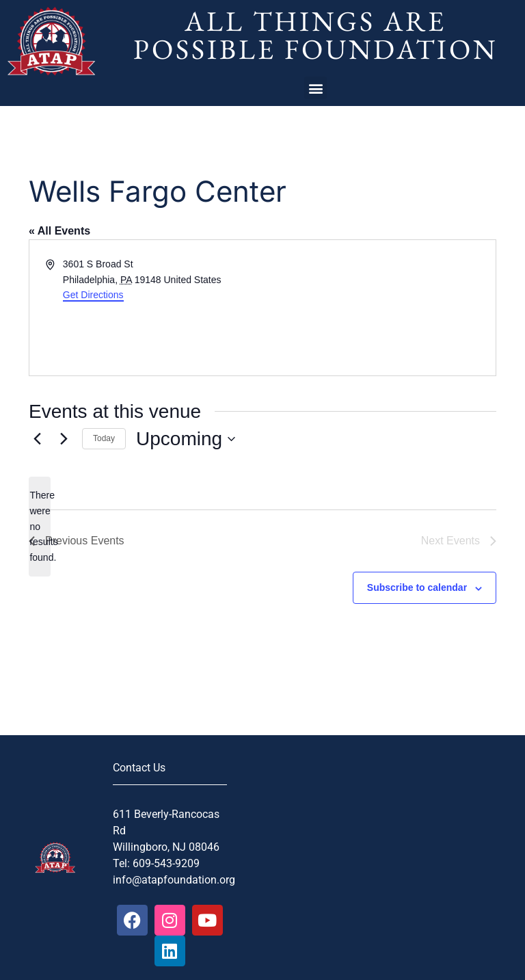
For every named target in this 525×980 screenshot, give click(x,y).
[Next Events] (64, 439)
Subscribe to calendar (417, 587)
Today (104, 438)
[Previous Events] (37, 439)
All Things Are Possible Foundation (315, 35)
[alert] (40, 526)
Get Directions (93, 295)
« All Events (59, 231)
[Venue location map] (378, 308)
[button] (315, 88)
